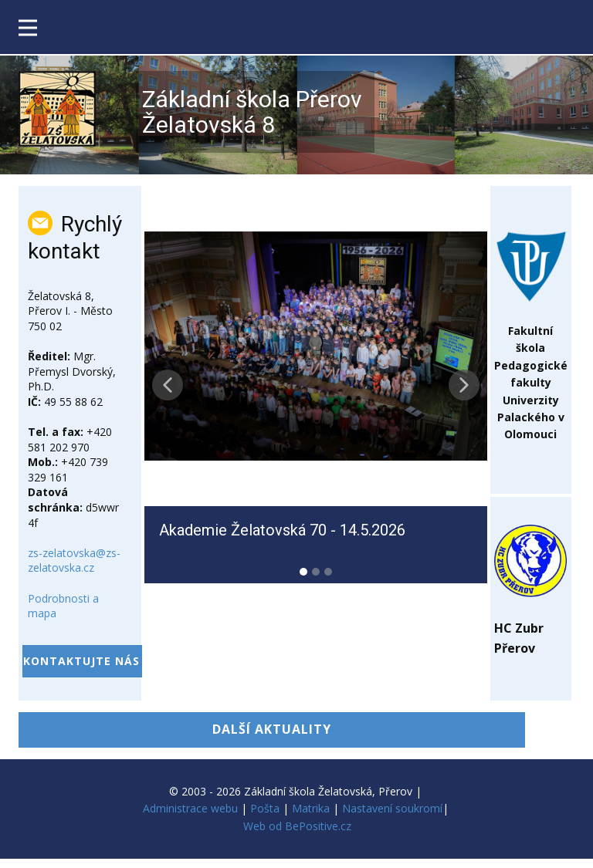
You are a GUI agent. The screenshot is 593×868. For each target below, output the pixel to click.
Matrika (311, 808)
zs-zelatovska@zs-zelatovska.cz (74, 561)
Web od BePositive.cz (297, 826)
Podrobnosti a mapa (63, 606)
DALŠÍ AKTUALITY (272, 729)
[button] (168, 385)
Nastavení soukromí (392, 808)
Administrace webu (190, 808)
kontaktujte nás (81, 661)
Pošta (265, 808)
